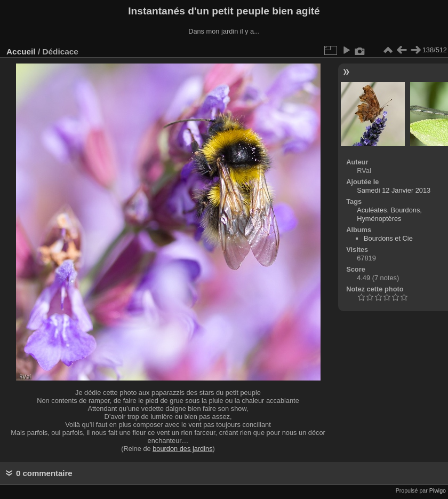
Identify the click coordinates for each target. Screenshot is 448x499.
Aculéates (372, 210)
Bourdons (406, 210)
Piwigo (438, 490)
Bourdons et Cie (388, 238)
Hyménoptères (379, 219)
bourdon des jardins (182, 449)
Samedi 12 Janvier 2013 (394, 190)
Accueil (21, 52)
